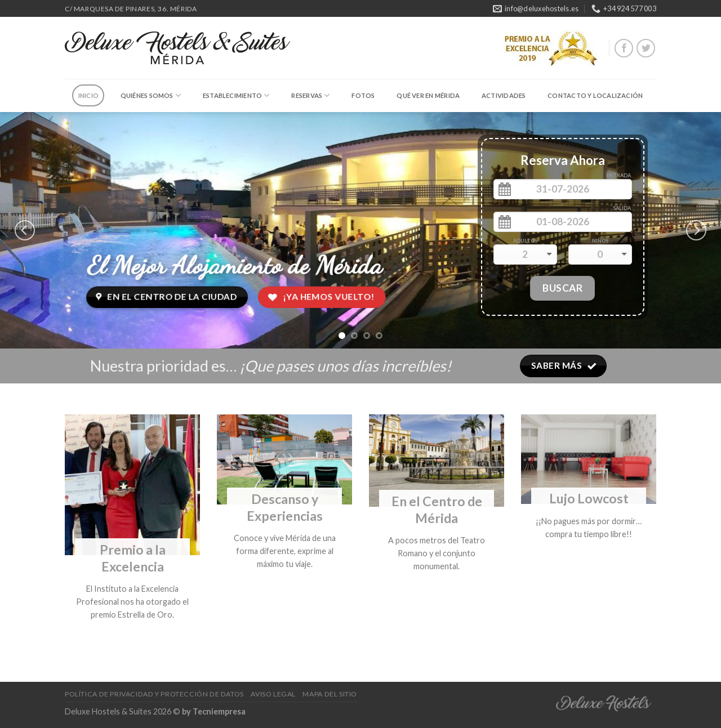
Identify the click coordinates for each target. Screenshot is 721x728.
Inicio (88, 95)
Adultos (525, 241)
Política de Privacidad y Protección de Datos (154, 694)
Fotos (363, 95)
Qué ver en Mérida (428, 95)
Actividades (504, 95)
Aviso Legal (273, 694)
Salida (622, 208)
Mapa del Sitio (330, 694)
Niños (600, 241)
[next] (696, 230)
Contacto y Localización (595, 95)
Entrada (618, 175)
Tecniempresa (219, 711)
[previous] (25, 230)
